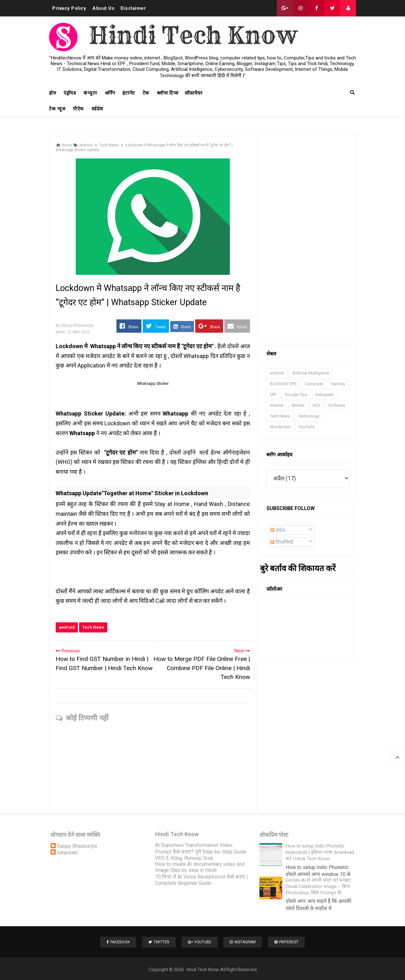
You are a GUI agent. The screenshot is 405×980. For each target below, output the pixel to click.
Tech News (93, 627)
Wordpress (280, 427)
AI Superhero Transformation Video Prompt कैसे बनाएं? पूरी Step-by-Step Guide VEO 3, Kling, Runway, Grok (201, 852)
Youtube (200, 941)
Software (337, 405)
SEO (316, 405)
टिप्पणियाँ (282, 542)
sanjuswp (67, 852)
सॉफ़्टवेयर (194, 93)
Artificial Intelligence (311, 373)
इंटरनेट (129, 93)
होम (53, 93)
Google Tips (296, 394)
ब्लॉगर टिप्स (168, 93)
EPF (273, 394)
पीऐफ (78, 109)
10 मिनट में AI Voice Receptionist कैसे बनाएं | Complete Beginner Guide (202, 880)
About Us (103, 8)
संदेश (278, 530)
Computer (314, 384)
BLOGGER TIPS (283, 384)
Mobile (298, 405)
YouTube (307, 427)
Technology (309, 416)
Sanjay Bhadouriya (77, 846)
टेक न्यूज (57, 109)
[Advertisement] (308, 237)
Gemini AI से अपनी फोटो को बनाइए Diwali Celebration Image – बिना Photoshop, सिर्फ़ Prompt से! (318, 886)
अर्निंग (110, 93)
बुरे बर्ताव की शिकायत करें (298, 568)
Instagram (325, 394)
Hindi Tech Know (203, 968)
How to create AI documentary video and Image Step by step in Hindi (200, 867)
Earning (338, 384)
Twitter (157, 941)
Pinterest (290, 941)
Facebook (115, 941)
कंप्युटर (90, 93)
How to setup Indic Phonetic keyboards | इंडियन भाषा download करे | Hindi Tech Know (320, 852)
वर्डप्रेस (97, 109)
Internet (277, 405)
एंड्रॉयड (70, 93)
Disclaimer (133, 8)
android (67, 627)
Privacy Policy (69, 8)
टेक (146, 93)
